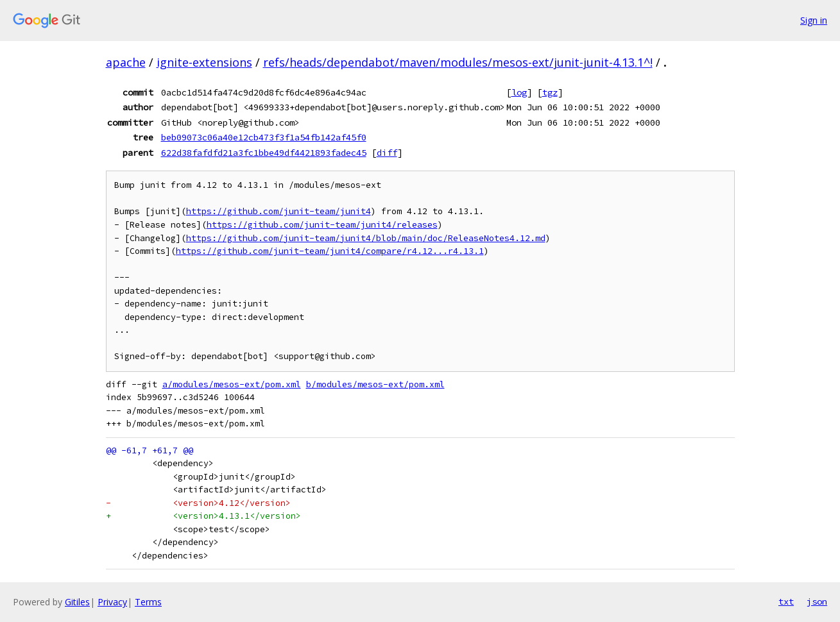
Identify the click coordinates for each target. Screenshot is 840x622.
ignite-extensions (204, 62)
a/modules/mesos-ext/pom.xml (232, 384)
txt (786, 601)
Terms (148, 602)
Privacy (112, 602)
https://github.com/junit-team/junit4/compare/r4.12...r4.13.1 (330, 251)
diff (387, 153)
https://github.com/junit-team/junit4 (279, 211)
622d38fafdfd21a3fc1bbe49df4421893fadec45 (264, 153)
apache (126, 62)
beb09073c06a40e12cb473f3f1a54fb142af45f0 (264, 137)
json (817, 601)
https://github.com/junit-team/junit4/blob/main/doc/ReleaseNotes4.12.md (366, 238)
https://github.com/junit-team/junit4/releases (322, 225)
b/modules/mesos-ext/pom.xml (375, 384)
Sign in (814, 20)
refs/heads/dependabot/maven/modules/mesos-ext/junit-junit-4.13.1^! (458, 62)
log (519, 92)
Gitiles (77, 602)
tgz (550, 92)
